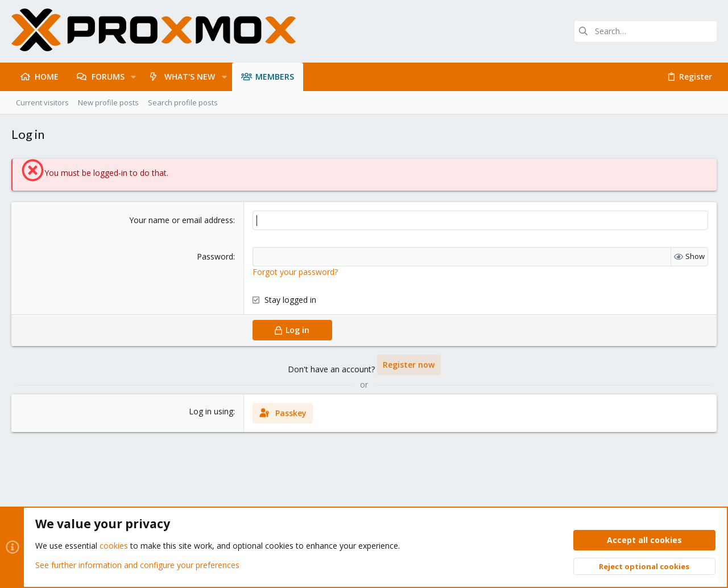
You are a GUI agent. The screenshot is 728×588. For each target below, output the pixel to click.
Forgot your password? (295, 272)
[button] (133, 77)
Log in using (211, 411)
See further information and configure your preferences (137, 565)
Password (215, 256)
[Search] (646, 31)
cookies (114, 546)
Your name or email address (181, 220)
